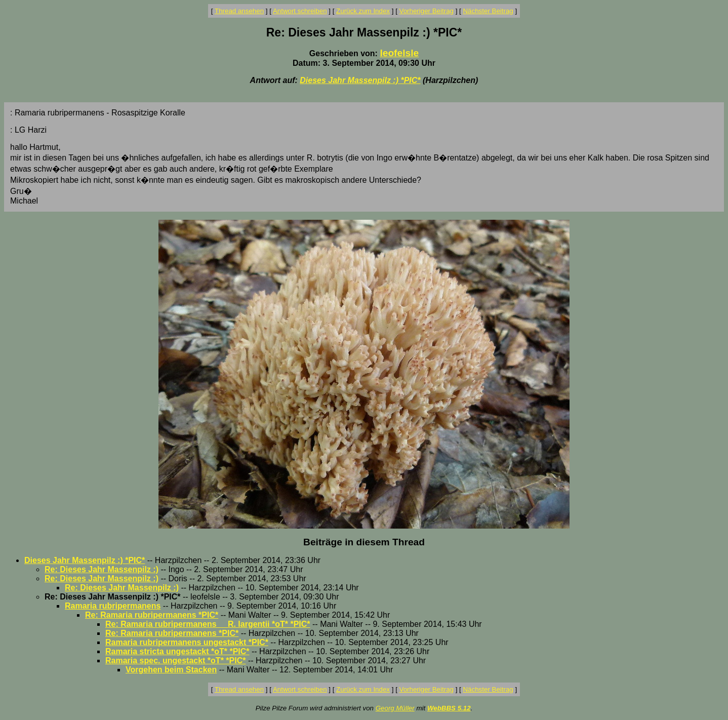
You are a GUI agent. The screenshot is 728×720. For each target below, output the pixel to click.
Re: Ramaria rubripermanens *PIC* (152, 615)
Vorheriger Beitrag (427, 11)
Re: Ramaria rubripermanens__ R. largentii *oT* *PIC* (208, 624)
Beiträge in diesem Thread (364, 542)
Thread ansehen (239, 11)
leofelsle (399, 53)
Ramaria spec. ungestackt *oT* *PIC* (175, 661)
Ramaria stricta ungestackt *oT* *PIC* (177, 651)
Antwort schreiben (300, 11)
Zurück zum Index (363, 11)
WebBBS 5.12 (449, 708)
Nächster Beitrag (488, 11)
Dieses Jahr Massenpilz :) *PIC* (360, 80)
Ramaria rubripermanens (113, 606)
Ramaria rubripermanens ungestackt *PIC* (187, 642)
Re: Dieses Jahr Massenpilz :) (102, 569)
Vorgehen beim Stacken (171, 670)
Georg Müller (395, 708)
